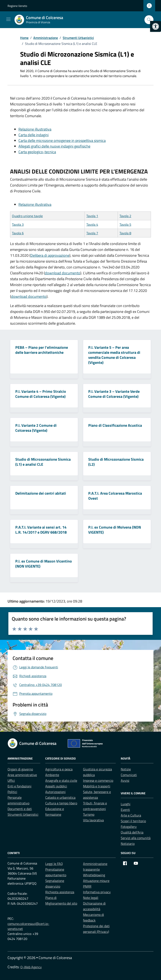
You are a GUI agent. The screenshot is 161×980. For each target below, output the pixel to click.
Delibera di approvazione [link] (50, 255)
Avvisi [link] (125, 780)
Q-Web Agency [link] (31, 967)
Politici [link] (12, 792)
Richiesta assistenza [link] (60, 892)
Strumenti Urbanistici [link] (23, 814)
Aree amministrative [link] (22, 775)
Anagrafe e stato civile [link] (61, 780)
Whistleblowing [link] (94, 875)
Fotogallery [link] (129, 827)
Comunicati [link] (129, 775)
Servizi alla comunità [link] (136, 838)
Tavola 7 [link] (92, 233)
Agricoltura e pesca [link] (59, 769)
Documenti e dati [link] (20, 809)
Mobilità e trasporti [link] (97, 786)
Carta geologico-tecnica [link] (37, 152)
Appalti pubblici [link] (56, 786)
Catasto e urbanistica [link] (60, 797)
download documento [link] (63, 273)
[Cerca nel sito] (149, 20)
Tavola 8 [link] (125, 233)
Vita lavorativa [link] (93, 820)
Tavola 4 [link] (92, 224)
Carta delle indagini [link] (34, 135)
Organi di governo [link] (20, 769)
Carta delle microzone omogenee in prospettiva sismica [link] (62, 141)
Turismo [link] (89, 814)
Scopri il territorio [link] (133, 821)
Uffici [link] (11, 780)
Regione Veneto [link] (17, 6)
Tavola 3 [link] (18, 224)
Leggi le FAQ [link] (54, 864)
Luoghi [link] (126, 804)
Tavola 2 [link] (125, 216)
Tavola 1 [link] (92, 216)
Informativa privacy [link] (97, 892)
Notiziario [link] (128, 844)
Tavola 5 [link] (125, 224)
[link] (156, 26)
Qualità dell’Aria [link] (132, 832)
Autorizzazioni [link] (55, 792)
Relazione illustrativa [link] (35, 129)
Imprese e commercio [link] (98, 780)
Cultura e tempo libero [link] (61, 803)
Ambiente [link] (52, 775)
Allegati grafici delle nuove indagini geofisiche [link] (54, 146)
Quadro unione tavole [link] (27, 216)
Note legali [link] (91, 898)
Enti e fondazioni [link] (19, 786)
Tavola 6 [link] (18, 233)
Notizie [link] (126, 769)
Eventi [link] (125, 810)
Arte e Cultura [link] (131, 815)
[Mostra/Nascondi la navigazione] (8, 19)
